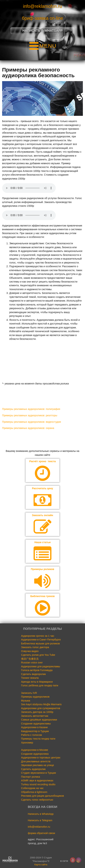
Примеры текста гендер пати (38, 739)
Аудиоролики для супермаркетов (41, 708)
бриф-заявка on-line (43, 18)
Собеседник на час (32, 788)
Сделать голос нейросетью (37, 800)
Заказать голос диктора (35, 647)
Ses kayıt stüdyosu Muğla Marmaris (41, 704)
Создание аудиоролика (35, 754)
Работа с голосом (31, 735)
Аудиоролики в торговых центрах (41, 758)
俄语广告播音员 (30, 659)
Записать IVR (29, 693)
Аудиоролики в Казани (34, 727)
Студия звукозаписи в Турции (38, 773)
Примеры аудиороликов (35, 697)
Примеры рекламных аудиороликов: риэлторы (30, 415)
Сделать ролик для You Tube (38, 655)
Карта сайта (41, 865)
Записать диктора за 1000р (37, 712)
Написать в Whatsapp (43, 31)
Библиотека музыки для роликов (40, 643)
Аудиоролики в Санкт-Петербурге (41, 640)
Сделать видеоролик (33, 674)
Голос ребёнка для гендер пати (40, 685)
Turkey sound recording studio (38, 784)
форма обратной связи (42, 833)
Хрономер (27, 743)
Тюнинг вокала (30, 678)
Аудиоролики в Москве (35, 750)
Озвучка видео (30, 651)
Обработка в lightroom (34, 792)
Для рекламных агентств (36, 761)
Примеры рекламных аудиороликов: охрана (28, 428)
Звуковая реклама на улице (37, 765)
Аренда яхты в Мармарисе (37, 682)
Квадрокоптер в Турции (35, 731)
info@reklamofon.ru (43, 6)
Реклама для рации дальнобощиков (42, 796)
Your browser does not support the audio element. (29, 188)
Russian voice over (32, 663)
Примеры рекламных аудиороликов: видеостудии (32, 422)
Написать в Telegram (40, 820)
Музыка (26, 701)
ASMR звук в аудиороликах (37, 780)
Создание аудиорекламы (36, 724)
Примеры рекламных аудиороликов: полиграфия (31, 409)
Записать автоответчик (35, 716)
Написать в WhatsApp (41, 814)
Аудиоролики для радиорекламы (41, 666)
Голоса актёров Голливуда (37, 670)
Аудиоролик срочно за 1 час (38, 636)
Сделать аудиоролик (33, 769)
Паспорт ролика (31, 777)
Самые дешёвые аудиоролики (39, 720)
